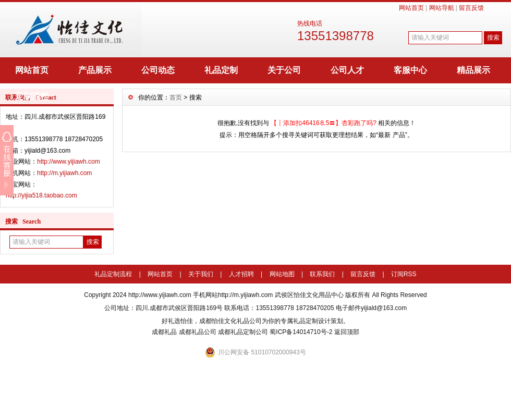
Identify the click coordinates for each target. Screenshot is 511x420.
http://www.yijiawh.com (69, 162)
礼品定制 (221, 70)
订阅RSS (404, 274)
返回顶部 (347, 332)
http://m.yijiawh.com (64, 173)
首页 (176, 97)
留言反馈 (471, 8)
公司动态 (158, 70)
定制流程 (32, 96)
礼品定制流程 (113, 274)
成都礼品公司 (198, 332)
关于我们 (201, 274)
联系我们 (322, 274)
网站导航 (442, 8)
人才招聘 (241, 274)
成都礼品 (164, 332)
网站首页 (411, 8)
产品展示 (95, 70)
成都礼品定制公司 (243, 332)
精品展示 (473, 70)
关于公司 (284, 70)
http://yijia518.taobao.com (41, 195)
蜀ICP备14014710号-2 (301, 332)
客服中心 (410, 70)
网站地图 (282, 274)
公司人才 (347, 70)
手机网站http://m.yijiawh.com (233, 295)
